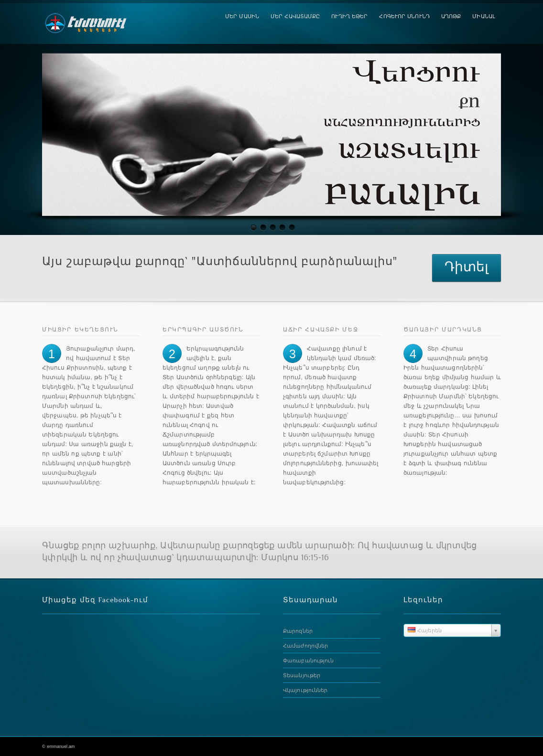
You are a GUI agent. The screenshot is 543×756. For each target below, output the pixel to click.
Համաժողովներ (305, 646)
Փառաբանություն (308, 660)
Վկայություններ (305, 690)
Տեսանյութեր (302, 675)
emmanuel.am (61, 746)
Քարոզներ (298, 631)
